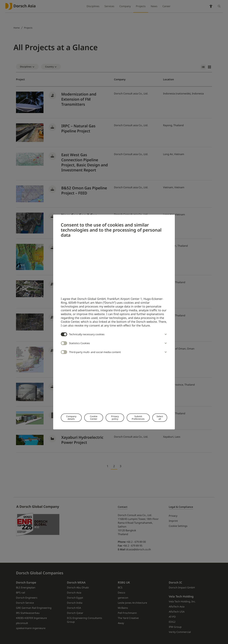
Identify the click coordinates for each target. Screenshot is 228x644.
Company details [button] (71, 418)
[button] (165, 334)
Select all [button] (160, 418)
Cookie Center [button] (94, 418)
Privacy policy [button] (115, 418)
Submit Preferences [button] (138, 418)
